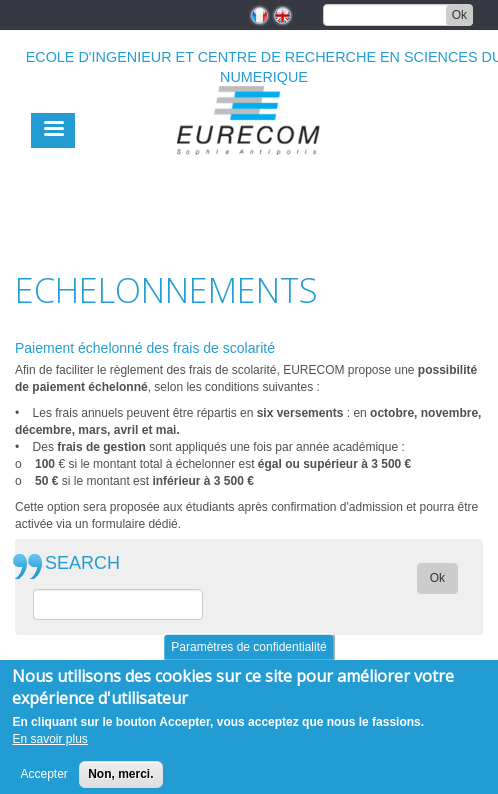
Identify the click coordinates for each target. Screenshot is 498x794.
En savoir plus (49, 747)
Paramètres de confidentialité (248, 654)
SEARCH (82, 563)
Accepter (43, 781)
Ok (459, 15)
